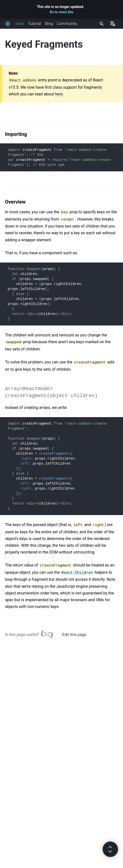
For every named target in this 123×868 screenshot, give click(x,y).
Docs (19, 24)
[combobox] (101, 24)
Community (67, 24)
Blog (49, 24)
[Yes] (44, 633)
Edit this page (74, 635)
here (59, 94)
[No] (50, 633)
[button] (110, 849)
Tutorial (34, 24)
